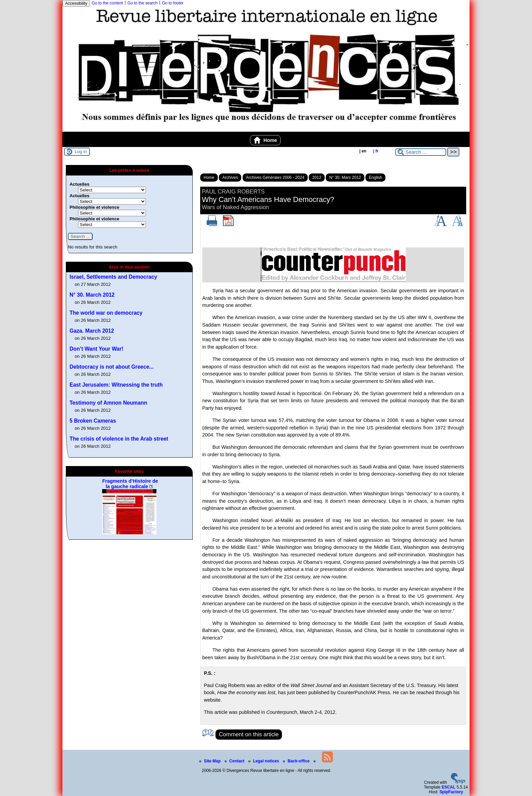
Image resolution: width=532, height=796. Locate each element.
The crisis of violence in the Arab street (119, 439)
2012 (317, 178)
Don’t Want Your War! (97, 349)
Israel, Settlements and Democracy (113, 277)
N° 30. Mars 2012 (345, 178)
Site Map (211, 761)
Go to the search (143, 3)
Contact (235, 761)
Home (265, 140)
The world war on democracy (106, 313)
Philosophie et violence (94, 207)
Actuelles (80, 184)
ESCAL (449, 787)
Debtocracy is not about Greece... (112, 367)
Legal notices (264, 761)
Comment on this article (249, 734)
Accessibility (76, 3)
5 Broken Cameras (93, 421)
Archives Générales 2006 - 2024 (275, 178)
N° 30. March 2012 (92, 295)
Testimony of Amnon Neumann (108, 403)
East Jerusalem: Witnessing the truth (116, 385)
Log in (81, 152)
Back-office (297, 761)
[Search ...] (421, 152)
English (375, 178)
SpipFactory (451, 792)
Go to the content (107, 3)
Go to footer (173, 3)
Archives (230, 178)
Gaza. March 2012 (92, 331)
